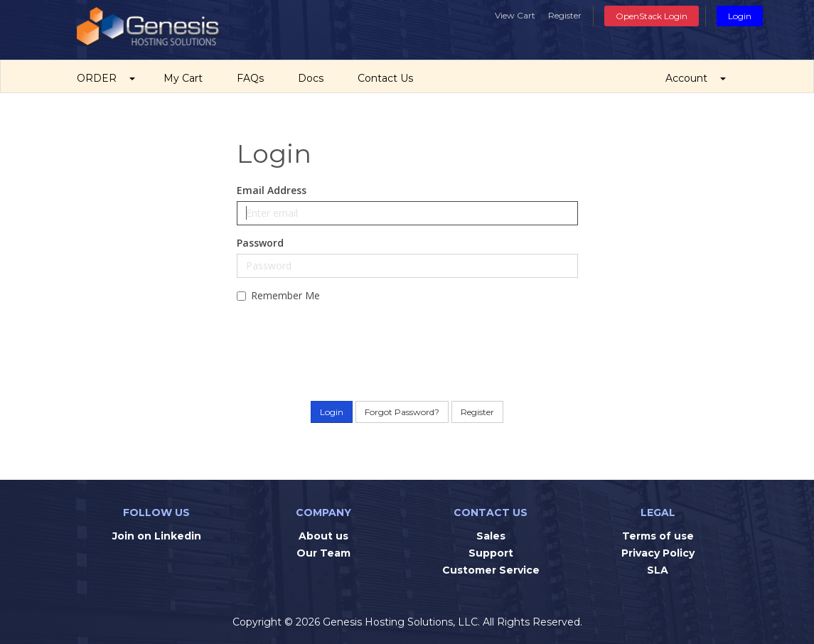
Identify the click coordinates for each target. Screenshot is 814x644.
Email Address (272, 190)
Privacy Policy (658, 553)
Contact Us (388, 78)
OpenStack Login (652, 16)
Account (696, 78)
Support (491, 553)
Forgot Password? (402, 412)
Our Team (323, 553)
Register (565, 15)
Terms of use (658, 536)
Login (740, 16)
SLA (658, 570)
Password (260, 243)
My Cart (186, 78)
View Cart (515, 15)
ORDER (106, 78)
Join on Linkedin (157, 536)
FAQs (253, 78)
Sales (491, 536)
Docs (314, 78)
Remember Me (278, 295)
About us (323, 536)
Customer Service (491, 570)
